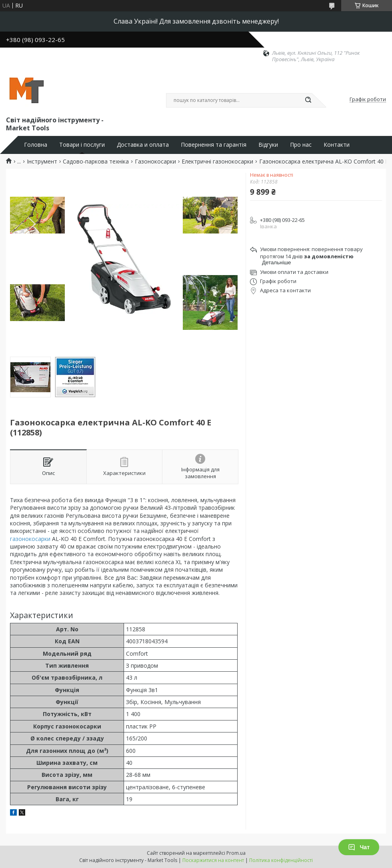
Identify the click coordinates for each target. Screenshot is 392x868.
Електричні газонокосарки (217, 162)
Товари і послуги (82, 145)
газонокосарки (30, 539)
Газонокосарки (155, 162)
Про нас (301, 145)
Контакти (337, 145)
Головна (36, 145)
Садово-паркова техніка (96, 162)
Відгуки (268, 145)
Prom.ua (236, 853)
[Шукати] (308, 100)
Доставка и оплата (143, 145)
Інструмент (42, 162)
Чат (359, 847)
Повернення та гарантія (214, 145)
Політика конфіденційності (281, 860)
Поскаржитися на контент (213, 860)
